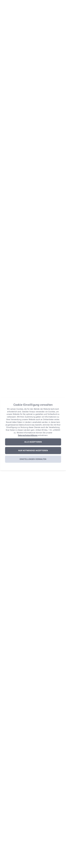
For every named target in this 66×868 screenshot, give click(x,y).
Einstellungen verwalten (33, 459)
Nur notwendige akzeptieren (33, 451)
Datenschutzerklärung (28, 435)
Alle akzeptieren (33, 442)
